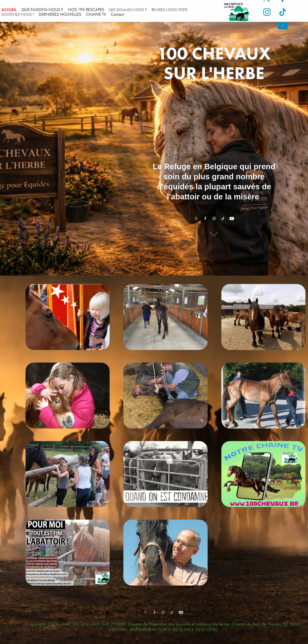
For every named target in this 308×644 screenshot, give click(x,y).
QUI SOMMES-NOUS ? (128, 10)
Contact (117, 14)
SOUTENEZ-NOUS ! (18, 14)
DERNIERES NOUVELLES (60, 14)
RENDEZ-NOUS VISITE (170, 10)
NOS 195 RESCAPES (86, 10)
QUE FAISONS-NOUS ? (42, 10)
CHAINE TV (96, 14)
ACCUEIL (9, 10)
